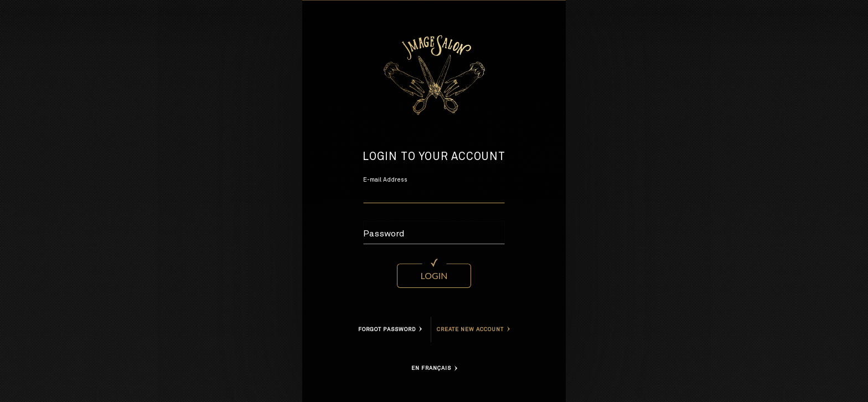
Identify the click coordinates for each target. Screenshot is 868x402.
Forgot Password (390, 329)
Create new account (473, 329)
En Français (434, 369)
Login (434, 275)
